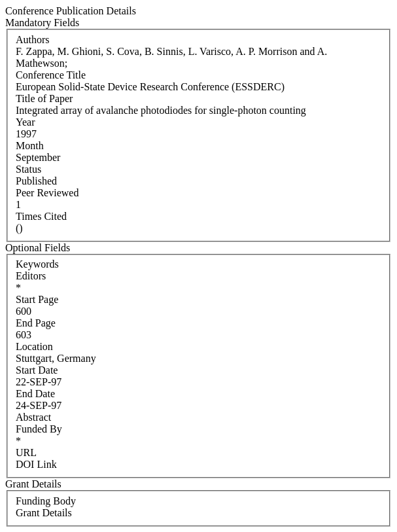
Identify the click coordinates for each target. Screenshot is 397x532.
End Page (36, 323)
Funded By (39, 429)
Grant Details (44, 513)
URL (26, 452)
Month (30, 146)
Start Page (37, 299)
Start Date (37, 370)
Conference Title (51, 75)
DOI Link (36, 464)
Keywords (37, 264)
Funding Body (46, 501)
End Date (35, 394)
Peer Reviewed (47, 193)
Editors (31, 276)
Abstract (33, 417)
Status (28, 169)
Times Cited (41, 216)
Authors (33, 40)
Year (25, 122)
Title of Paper (44, 98)
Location (34, 346)
